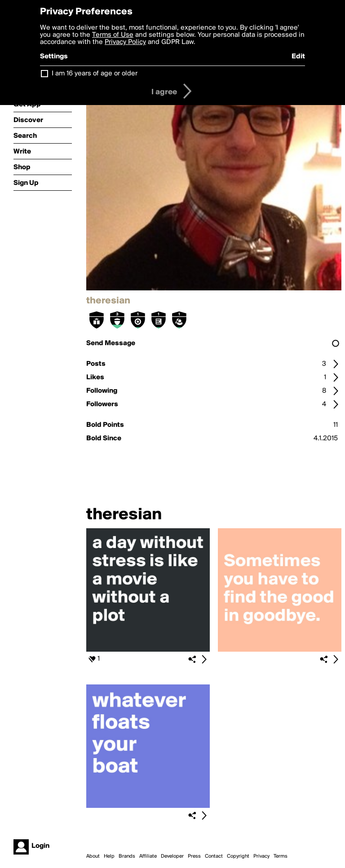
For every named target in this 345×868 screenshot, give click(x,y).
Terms (281, 856)
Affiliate (148, 856)
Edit (298, 57)
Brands (127, 856)
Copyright (238, 856)
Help (109, 856)
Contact (214, 856)
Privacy (261, 856)
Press (194, 856)
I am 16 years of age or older (95, 74)
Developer (172, 856)
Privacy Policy (125, 42)
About (93, 856)
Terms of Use (113, 35)
